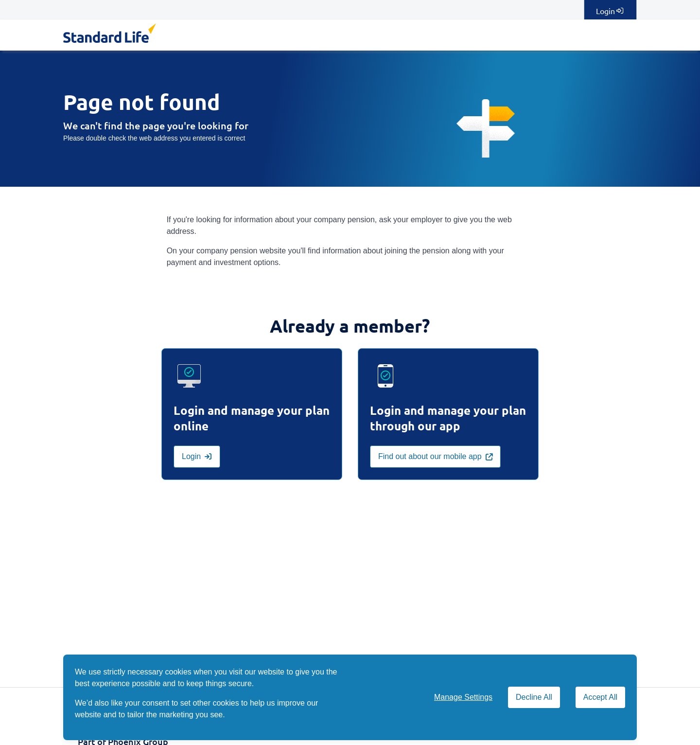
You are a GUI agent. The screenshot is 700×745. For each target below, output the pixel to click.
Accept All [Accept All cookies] (600, 697)
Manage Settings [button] (463, 697)
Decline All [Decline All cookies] (534, 697)
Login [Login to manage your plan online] (610, 11)
